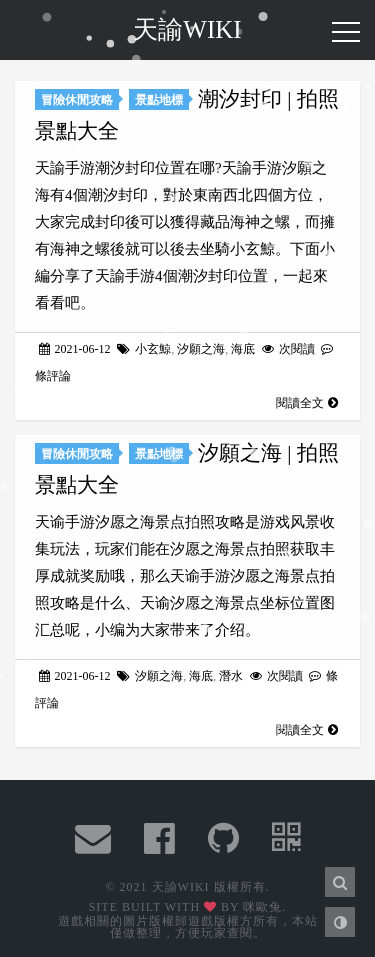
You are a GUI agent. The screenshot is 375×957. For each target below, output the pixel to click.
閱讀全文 (307, 403)
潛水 (231, 676)
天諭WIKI (187, 29)
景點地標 (159, 100)
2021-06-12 (76, 349)
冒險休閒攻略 (77, 100)
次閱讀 (290, 349)
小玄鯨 (153, 349)
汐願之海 (201, 349)
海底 (243, 349)
